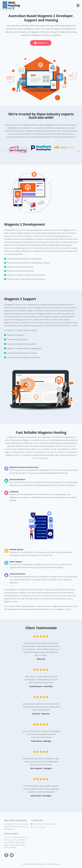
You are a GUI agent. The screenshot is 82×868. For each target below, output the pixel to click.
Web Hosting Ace (41, 864)
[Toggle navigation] (78, 5)
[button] (78, 151)
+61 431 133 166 (39, 827)
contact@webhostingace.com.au (45, 824)
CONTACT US (42, 43)
